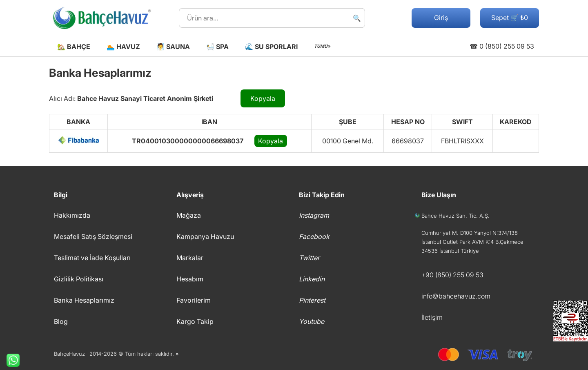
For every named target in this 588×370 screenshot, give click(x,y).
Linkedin (312, 279)
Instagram (314, 215)
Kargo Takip (195, 321)
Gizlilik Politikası (79, 279)
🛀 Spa (217, 47)
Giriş (441, 18)
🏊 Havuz (123, 47)
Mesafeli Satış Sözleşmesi (93, 236)
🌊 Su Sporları (271, 47)
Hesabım (190, 279)
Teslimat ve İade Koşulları (92, 258)
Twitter (309, 258)
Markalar (190, 258)
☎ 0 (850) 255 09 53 (502, 46)
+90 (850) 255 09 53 (452, 275)
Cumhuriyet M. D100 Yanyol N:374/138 (470, 233)
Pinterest (312, 300)
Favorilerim (194, 300)
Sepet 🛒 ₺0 (510, 18)
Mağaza (189, 215)
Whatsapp (10, 360)
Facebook (314, 236)
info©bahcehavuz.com (456, 296)
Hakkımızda (72, 215)
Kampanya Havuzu (205, 236)
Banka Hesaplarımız (84, 300)
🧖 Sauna (173, 47)
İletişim (432, 317)
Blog (61, 321)
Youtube (312, 321)
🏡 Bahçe (74, 47)
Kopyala (263, 98)
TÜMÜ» (322, 46)
